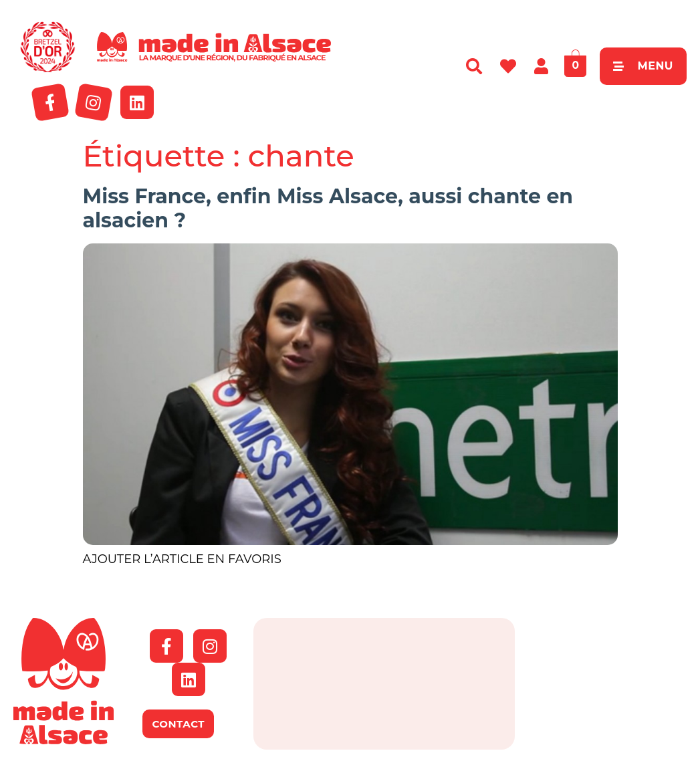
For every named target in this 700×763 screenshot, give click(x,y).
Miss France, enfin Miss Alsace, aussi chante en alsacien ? (328, 208)
